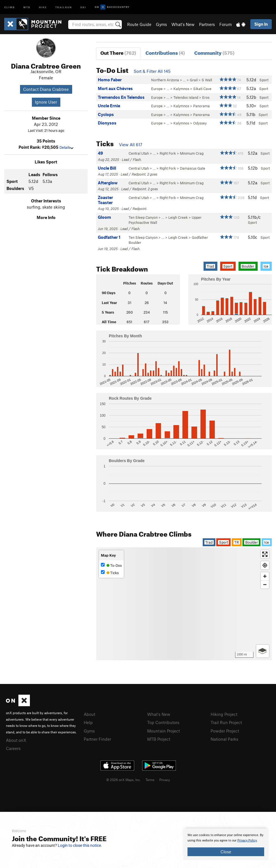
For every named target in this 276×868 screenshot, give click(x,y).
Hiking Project (224, 714)
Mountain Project (164, 731)
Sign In (261, 24)
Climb (10, 7)
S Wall (207, 80)
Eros (206, 97)
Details (66, 147)
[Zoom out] (265, 584)
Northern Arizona (165, 80)
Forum (226, 24)
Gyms (161, 24)
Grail (194, 80)
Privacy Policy (247, 840)
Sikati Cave (202, 89)
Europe (157, 89)
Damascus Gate (193, 168)
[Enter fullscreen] (265, 554)
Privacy (165, 780)
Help (88, 722)
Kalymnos (181, 89)
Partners (207, 24)
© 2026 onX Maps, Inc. (123, 780)
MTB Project (159, 739)
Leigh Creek (178, 217)
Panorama (201, 106)
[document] (226, 844)
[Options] (263, 651)
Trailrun (64, 7)
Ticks (110, 573)
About (90, 714)
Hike (43, 7)
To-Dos (111, 565)
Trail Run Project (226, 722)
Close (226, 852)
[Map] (184, 604)
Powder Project (225, 731)
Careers (13, 748)
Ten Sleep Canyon (143, 217)
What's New (183, 24)
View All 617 (131, 145)
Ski (83, 7)
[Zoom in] (265, 576)
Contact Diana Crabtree (46, 89)
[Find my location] (265, 565)
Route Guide (139, 24)
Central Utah (139, 153)
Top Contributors (163, 722)
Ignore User (46, 102)
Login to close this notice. (80, 845)
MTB (27, 7)
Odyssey (200, 123)
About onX (16, 740)
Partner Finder (97, 739)
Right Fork (168, 153)
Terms (150, 780)
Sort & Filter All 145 (152, 71)
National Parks (224, 739)
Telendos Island (186, 97)
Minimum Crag (192, 153)
